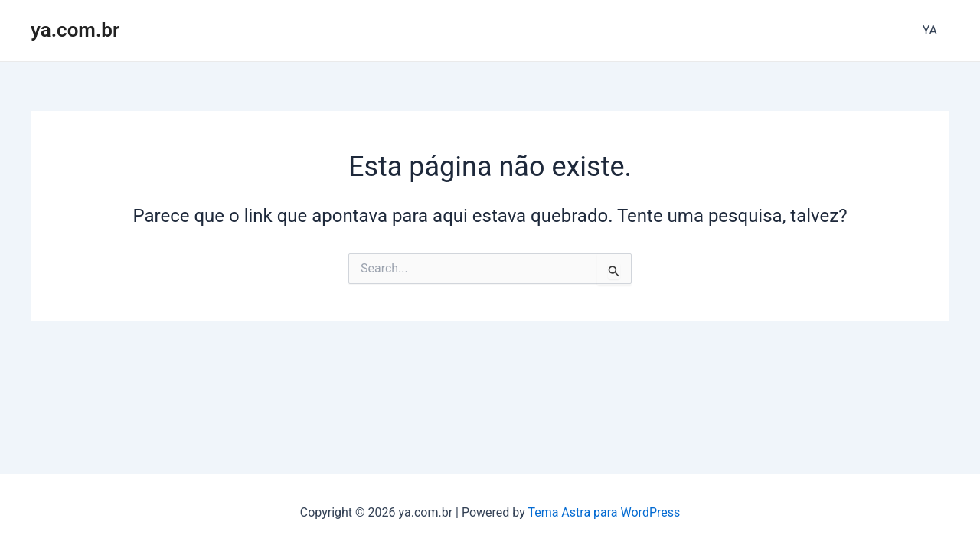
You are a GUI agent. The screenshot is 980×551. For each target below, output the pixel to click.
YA (930, 30)
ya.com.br (75, 30)
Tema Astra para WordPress (604, 512)
